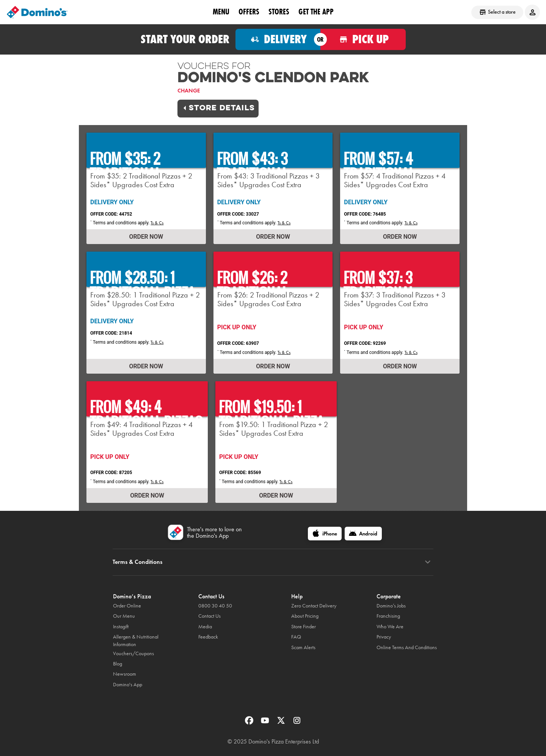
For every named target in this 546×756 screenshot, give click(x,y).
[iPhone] (325, 534)
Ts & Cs (157, 223)
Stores (279, 12)
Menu (221, 12)
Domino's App (128, 685)
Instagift (121, 627)
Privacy (384, 637)
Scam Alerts (303, 647)
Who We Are (390, 627)
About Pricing (305, 616)
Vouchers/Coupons (133, 653)
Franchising (388, 616)
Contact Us (209, 616)
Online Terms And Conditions (407, 647)
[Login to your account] (532, 12)
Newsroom (125, 674)
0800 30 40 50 (215, 606)
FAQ (296, 637)
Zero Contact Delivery (314, 606)
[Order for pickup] (363, 39)
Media (205, 627)
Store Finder (304, 627)
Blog (118, 664)
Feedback (208, 637)
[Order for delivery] (278, 39)
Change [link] (189, 91)
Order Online (127, 606)
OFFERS (249, 12)
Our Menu (124, 616)
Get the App (316, 12)
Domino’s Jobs (391, 606)
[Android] (363, 534)
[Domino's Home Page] (37, 12)
